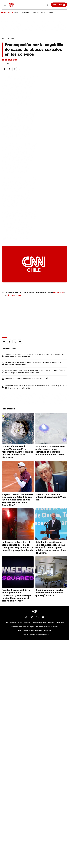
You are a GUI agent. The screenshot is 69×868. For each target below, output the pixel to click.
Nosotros (27, 623)
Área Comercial (11, 623)
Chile (16, 13)
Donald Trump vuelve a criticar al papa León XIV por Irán (27, 378)
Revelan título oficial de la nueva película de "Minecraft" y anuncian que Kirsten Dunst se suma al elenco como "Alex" (17, 595)
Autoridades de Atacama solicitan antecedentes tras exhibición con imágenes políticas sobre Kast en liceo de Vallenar (51, 548)
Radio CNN (59, 5)
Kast (51, 13)
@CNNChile (58, 292)
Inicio (4, 38)
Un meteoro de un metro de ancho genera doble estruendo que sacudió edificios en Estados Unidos (33, 364)
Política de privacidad (39, 623)
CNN (8, 64)
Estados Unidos (39, 13)
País (12, 38)
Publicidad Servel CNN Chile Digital (22, 627)
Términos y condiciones (56, 623)
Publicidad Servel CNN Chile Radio (47, 627)
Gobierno (26, 13)
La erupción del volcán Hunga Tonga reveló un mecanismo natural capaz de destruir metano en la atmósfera (34, 356)
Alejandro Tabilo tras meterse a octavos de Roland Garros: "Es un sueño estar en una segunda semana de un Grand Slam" (35, 372)
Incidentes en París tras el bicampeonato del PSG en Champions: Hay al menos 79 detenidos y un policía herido (36, 387)
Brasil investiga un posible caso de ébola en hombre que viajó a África (49, 593)
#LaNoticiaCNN (14, 295)
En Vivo (20, 623)
